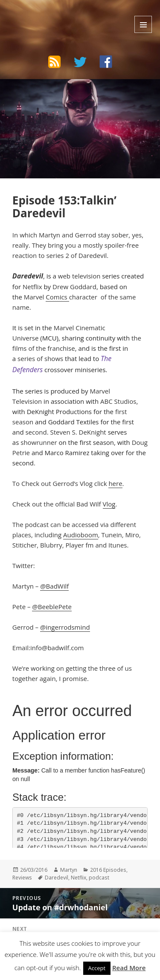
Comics (57, 297)
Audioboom (81, 535)
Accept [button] (97, 968)
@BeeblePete (52, 607)
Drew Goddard (74, 287)
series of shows (40, 358)
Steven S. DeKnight (78, 432)
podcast (99, 878)
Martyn (69, 870)
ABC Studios (118, 401)
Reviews (22, 878)
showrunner (39, 442)
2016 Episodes (108, 870)
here (115, 483)
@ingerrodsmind (65, 627)
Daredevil (57, 878)
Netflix (32, 287)
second (36, 432)
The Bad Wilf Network (60, 15)
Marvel (35, 297)
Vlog (109, 504)
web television (79, 276)
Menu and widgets (143, 24)
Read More (129, 968)
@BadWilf (54, 586)
